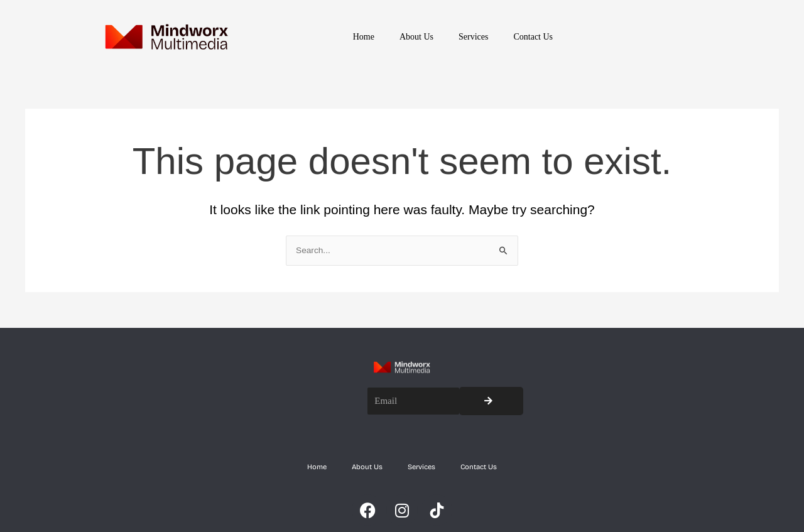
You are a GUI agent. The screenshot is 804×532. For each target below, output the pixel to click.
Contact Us (533, 37)
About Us (416, 37)
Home (364, 37)
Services (473, 37)
